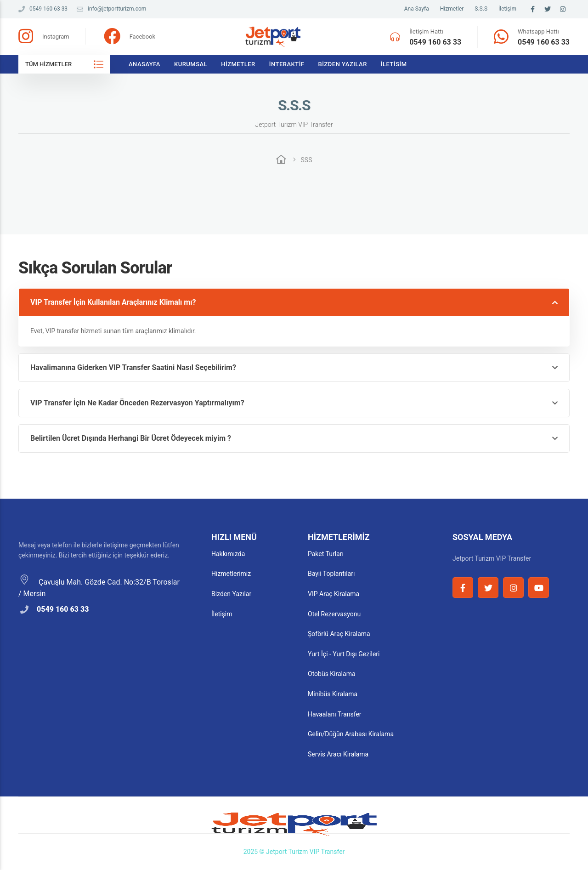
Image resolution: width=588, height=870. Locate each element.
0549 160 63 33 (43, 9)
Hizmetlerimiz (231, 574)
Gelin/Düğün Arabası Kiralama (351, 734)
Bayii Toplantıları (331, 574)
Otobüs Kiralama (332, 674)
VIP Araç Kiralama (334, 594)
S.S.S (481, 9)
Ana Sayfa (417, 9)
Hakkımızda (228, 554)
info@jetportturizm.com (111, 9)
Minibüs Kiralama (333, 694)
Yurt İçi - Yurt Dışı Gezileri (344, 654)
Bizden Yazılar (343, 64)
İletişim (507, 9)
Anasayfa (144, 64)
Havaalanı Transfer (335, 714)
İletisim (394, 64)
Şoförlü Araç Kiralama (339, 634)
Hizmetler (452, 9)
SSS (307, 160)
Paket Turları (326, 554)
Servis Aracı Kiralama (338, 754)
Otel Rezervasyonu (334, 614)
